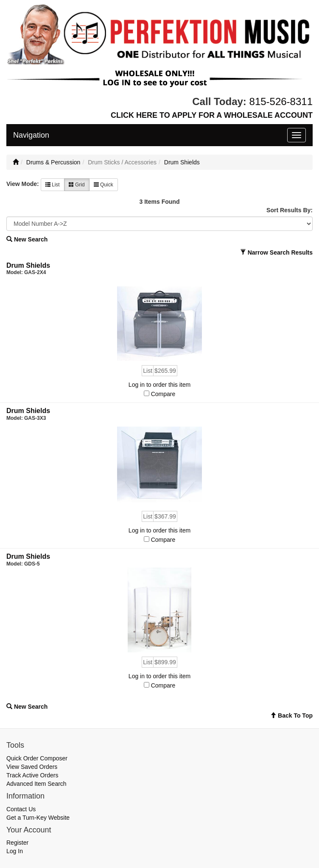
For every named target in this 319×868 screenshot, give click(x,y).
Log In (15, 851)
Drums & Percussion (53, 162)
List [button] (53, 185)
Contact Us (21, 809)
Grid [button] (77, 185)
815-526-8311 (281, 101)
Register (17, 843)
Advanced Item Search (36, 784)
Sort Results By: (290, 210)
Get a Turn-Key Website (38, 818)
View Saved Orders (32, 767)
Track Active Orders (32, 775)
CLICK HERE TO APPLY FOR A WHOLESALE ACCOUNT (212, 115)
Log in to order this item (159, 385)
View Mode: (23, 184)
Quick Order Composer (37, 758)
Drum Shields (182, 162)
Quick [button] (104, 185)
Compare (163, 394)
